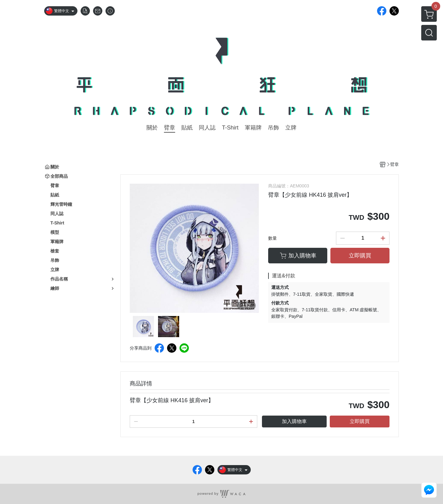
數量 (273, 238)
